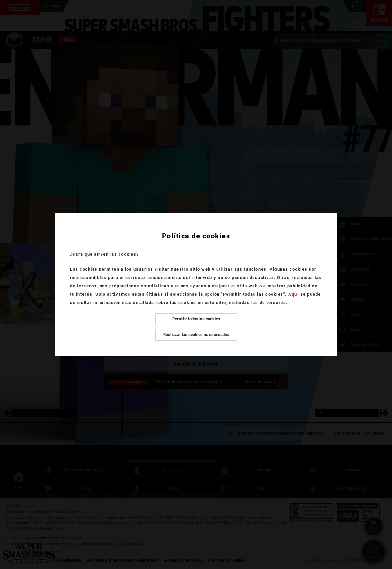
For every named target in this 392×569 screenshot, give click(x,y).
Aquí (294, 294)
